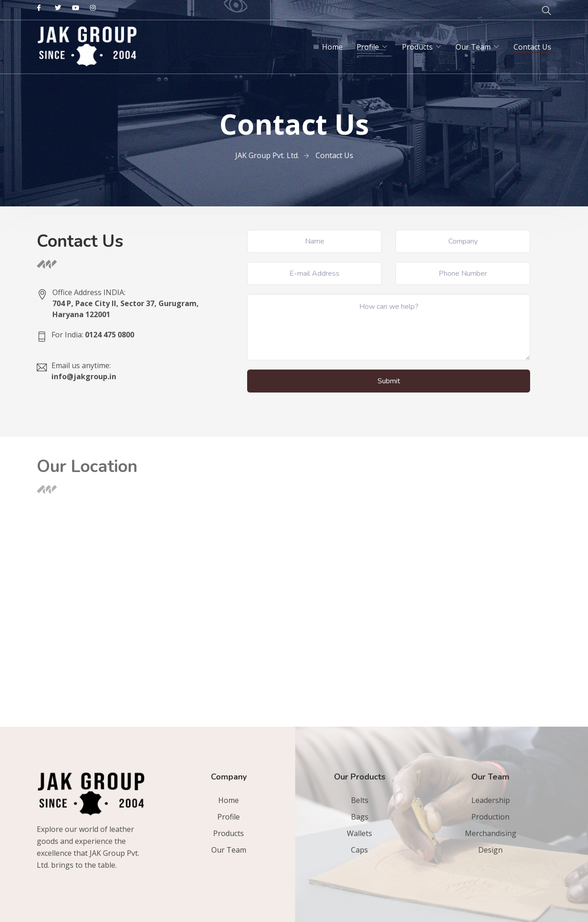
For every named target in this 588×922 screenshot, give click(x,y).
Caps (359, 850)
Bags (360, 817)
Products (417, 47)
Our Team (473, 47)
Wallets (359, 833)
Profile (368, 47)
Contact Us (532, 47)
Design (490, 850)
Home (332, 47)
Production (490, 817)
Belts (360, 800)
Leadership (491, 800)
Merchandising (491, 833)
